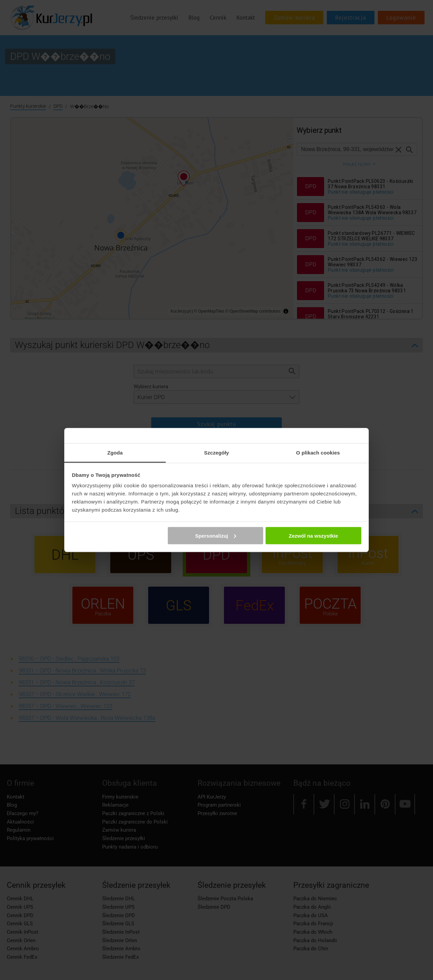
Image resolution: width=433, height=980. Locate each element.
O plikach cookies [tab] (318, 453)
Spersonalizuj (216, 535)
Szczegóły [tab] (216, 453)
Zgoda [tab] (115, 453)
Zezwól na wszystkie (313, 535)
